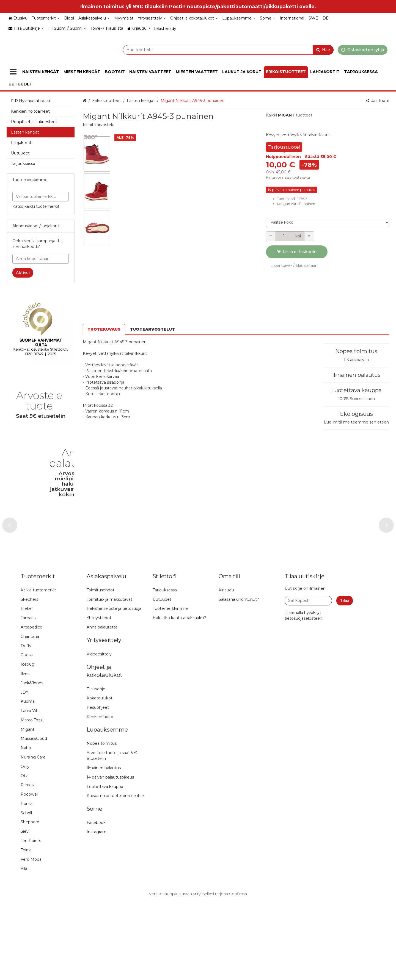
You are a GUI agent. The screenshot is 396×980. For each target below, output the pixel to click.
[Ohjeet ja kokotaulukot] (194, 18)
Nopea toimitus (356, 304)
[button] (99, 125)
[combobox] (215, 50)
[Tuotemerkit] (46, 18)
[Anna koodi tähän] (41, 259)
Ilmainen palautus (356, 328)
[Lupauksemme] (239, 18)
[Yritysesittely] (152, 18)
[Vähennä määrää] (271, 236)
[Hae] (323, 50)
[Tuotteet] (13, 72)
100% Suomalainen (356, 352)
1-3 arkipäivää (356, 313)
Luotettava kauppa (356, 344)
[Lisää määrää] (309, 236)
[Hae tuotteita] (215, 50)
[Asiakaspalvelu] (94, 18)
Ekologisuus (356, 367)
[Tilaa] (345, 679)
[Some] (268, 18)
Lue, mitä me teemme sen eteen (356, 375)
